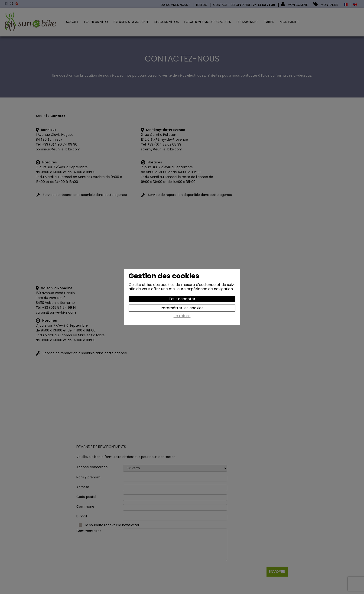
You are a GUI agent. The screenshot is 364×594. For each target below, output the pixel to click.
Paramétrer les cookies (182, 308)
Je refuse (182, 316)
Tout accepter (182, 299)
